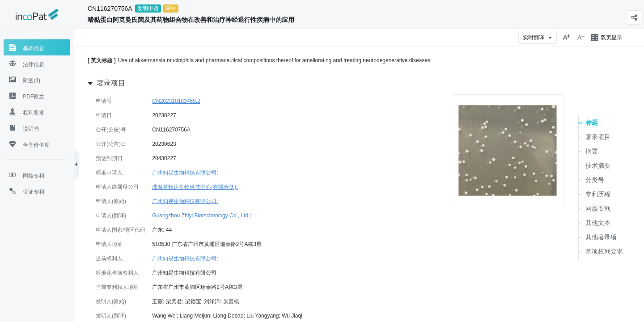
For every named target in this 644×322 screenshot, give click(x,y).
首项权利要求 (604, 251)
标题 (592, 123)
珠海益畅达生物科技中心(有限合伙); (195, 187)
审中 (171, 8)
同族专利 (598, 208)
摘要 (592, 151)
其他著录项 (601, 237)
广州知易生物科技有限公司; (185, 173)
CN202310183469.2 (176, 101)
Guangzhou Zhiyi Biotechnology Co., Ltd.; (201, 216)
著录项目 (598, 137)
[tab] (37, 47)
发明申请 (148, 8)
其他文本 (598, 223)
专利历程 (598, 194)
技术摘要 (598, 165)
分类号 (595, 180)
